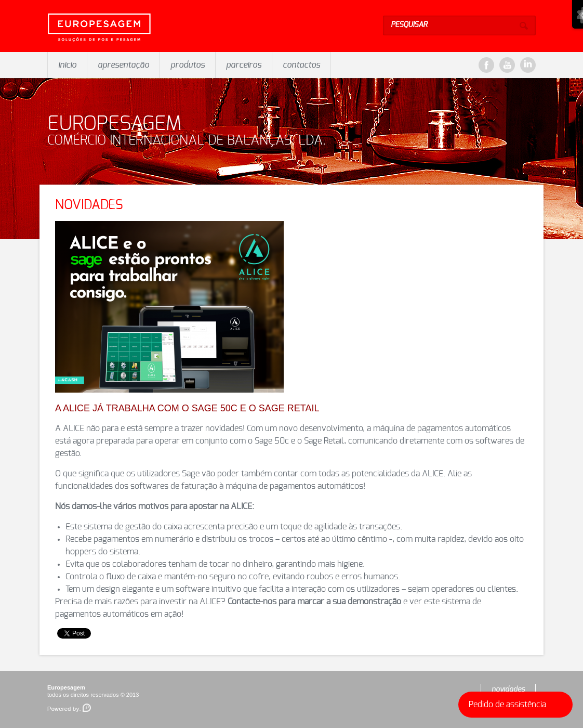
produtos (188, 65)
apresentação (123, 65)
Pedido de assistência (518, 705)
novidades (508, 690)
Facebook (486, 65)
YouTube (507, 65)
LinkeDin (528, 65)
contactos (301, 65)
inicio (67, 65)
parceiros (244, 65)
